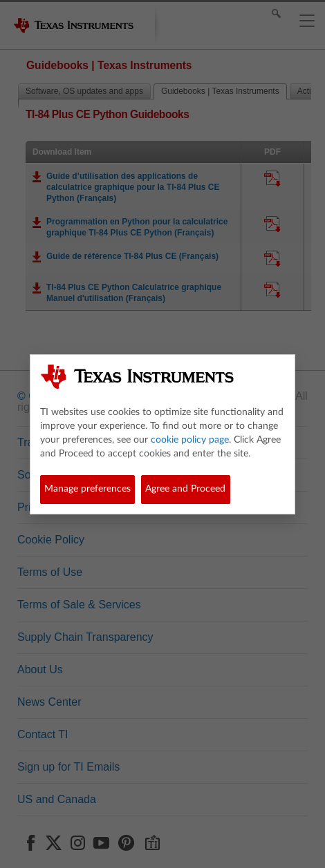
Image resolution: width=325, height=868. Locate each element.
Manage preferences (87, 489)
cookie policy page (190, 440)
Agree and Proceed (185, 489)
